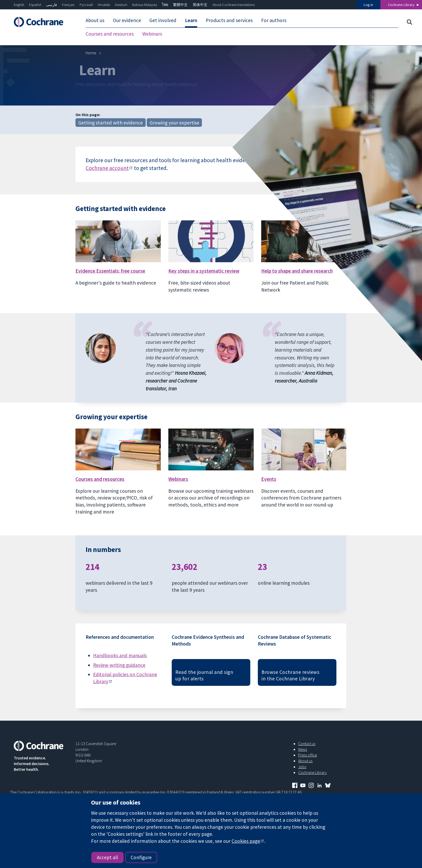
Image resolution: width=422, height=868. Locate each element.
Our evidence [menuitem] (127, 20)
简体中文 (200, 5)
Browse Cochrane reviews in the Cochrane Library (290, 675)
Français (68, 5)
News (303, 749)
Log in (368, 5)
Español (35, 5)
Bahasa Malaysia (145, 5)
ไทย (165, 5)
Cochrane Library (401, 5)
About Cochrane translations (234, 5)
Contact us (307, 744)
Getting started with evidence (111, 123)
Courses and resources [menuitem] (110, 34)
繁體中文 (180, 5)
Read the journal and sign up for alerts (204, 675)
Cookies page (246, 841)
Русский (86, 5)
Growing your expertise (174, 123)
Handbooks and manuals (120, 655)
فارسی (52, 5)
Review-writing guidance (119, 665)
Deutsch (121, 5)
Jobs (302, 767)
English (19, 5)
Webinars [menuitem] (152, 34)
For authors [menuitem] (274, 20)
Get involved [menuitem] (163, 20)
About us (305, 761)
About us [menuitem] (95, 20)
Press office (308, 755)
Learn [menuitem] (191, 20)
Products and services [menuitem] (229, 20)
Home (91, 53)
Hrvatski (104, 5)
